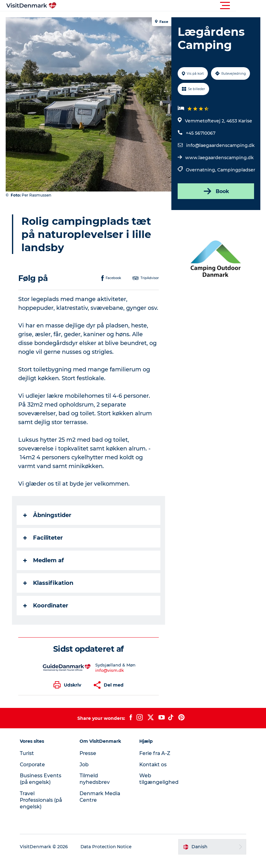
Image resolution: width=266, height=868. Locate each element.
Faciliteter (44, 547)
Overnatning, (201, 170)
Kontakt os (153, 773)
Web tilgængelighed (159, 788)
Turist (29, 762)
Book (215, 191)
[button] (161, 6)
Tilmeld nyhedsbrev (96, 788)
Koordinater (46, 614)
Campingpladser (236, 170)
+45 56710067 (200, 133)
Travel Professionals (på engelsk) (43, 809)
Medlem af (44, 569)
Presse (89, 762)
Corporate (35, 773)
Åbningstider (48, 524)
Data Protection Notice (108, 855)
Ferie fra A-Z (155, 762)
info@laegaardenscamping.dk (220, 145)
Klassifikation (49, 592)
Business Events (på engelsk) (42, 788)
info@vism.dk (110, 679)
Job (85, 773)
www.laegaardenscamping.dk (219, 158)
